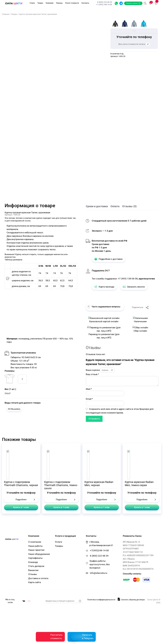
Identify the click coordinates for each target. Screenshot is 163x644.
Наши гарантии (36, 550)
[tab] (98, 207)
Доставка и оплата (38, 578)
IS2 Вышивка (14, 409)
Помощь (59, 3)
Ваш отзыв (92, 374)
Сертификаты (35, 558)
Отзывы (33, 574)
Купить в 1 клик (21, 507)
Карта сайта (35, 582)
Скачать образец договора (131, 599)
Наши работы (35, 546)
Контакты (85, 3)
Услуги (32, 3)
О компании (35, 542)
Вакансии (33, 570)
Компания (50, 3)
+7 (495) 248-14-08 (104, 5)
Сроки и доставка (97, 206)
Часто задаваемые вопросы (104, 307)
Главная (6, 14)
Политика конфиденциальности (101, 599)
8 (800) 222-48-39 (105, 2)
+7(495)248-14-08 (99, 550)
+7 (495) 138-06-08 (128, 279)
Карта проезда (104, 287)
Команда (33, 562)
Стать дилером (36, 566)
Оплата (115, 206)
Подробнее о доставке (108, 259)
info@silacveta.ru (99, 573)
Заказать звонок (133, 3)
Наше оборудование (39, 554)
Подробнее (21, 500)
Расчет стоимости (72, 3)
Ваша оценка (93, 370)
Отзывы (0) (129, 206)
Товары (40, 3)
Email (89, 399)
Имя (89, 389)
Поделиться (141, 307)
